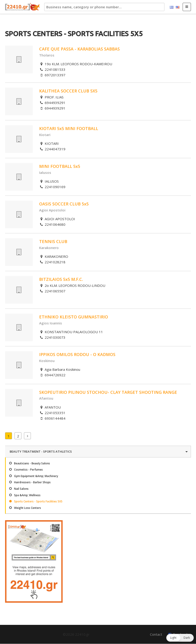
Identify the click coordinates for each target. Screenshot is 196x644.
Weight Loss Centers (28, 508)
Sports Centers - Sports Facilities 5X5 (38, 501)
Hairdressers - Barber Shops (32, 482)
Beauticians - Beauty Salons (32, 463)
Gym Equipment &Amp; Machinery (36, 476)
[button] (180, 638)
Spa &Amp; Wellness (27, 495)
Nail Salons (21, 489)
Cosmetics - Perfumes (28, 470)
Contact (156, 634)
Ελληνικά (172, 7)
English (178, 7)
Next (27, 436)
